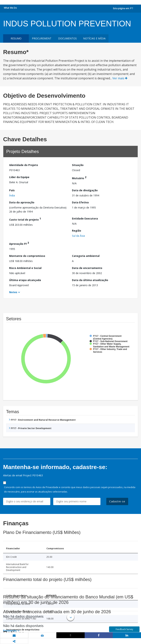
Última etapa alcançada (25, 280)
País (12, 190)
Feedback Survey (124, 629)
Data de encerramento (87, 268)
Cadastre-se (117, 501)
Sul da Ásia (78, 236)
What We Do (10, 8)
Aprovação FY (19, 243)
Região (77, 231)
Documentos (67, 38)
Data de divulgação (85, 190)
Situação (78, 165)
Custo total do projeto (25, 219)
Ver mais (120, 78)
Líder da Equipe (19, 177)
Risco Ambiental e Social (25, 268)
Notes (13, 292)
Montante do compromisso (27, 256)
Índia (12, 195)
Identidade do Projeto (24, 165)
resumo (16, 38)
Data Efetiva (80, 202)
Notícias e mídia (94, 38)
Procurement (42, 38)
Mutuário (79, 178)
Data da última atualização (90, 280)
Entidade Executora (85, 218)
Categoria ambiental (86, 256)
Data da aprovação (22, 202)
